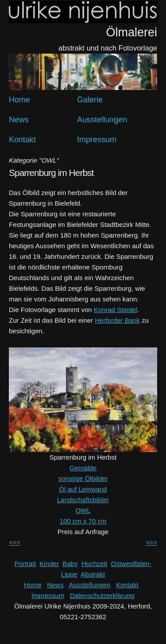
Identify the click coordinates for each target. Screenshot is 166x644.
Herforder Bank (117, 320)
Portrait (25, 564)
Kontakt (22, 140)
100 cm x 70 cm (83, 521)
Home (19, 100)
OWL (83, 510)
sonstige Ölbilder (83, 478)
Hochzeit (94, 564)
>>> (151, 542)
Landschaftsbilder (83, 500)
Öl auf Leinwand (83, 489)
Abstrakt (93, 574)
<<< (15, 542)
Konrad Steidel (116, 310)
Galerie (90, 100)
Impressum (97, 140)
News (19, 120)
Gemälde (83, 468)
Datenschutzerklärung (102, 595)
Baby (70, 564)
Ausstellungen (102, 120)
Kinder (49, 564)
